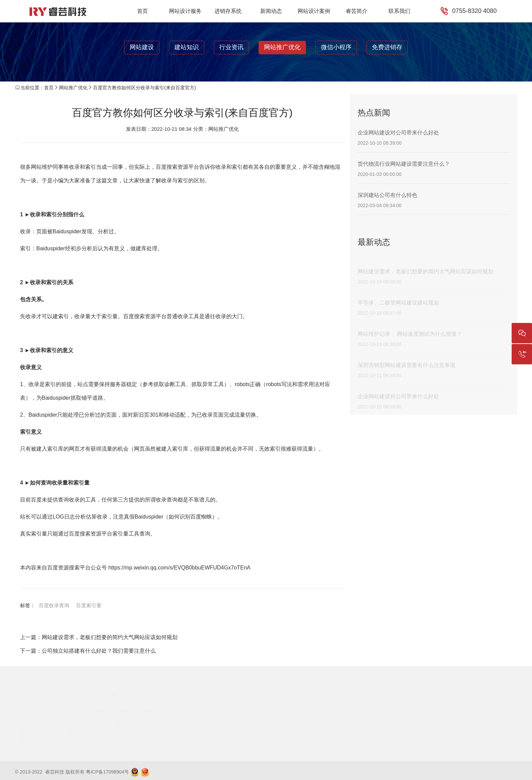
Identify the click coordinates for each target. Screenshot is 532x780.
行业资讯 (231, 47)
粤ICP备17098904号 (108, 772)
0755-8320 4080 (474, 11)
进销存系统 (228, 11)
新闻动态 (271, 11)
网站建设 (142, 47)
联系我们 (399, 11)
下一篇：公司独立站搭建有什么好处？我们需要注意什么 (88, 651)
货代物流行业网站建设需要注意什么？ (404, 164)
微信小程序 (336, 47)
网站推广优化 (282, 47)
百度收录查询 (54, 605)
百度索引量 (89, 605)
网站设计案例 (314, 11)
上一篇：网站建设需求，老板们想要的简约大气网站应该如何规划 (99, 637)
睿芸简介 (357, 11)
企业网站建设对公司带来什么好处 (398, 133)
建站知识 (187, 47)
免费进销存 (387, 47)
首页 (142, 11)
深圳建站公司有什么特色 (387, 195)
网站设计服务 (185, 11)
